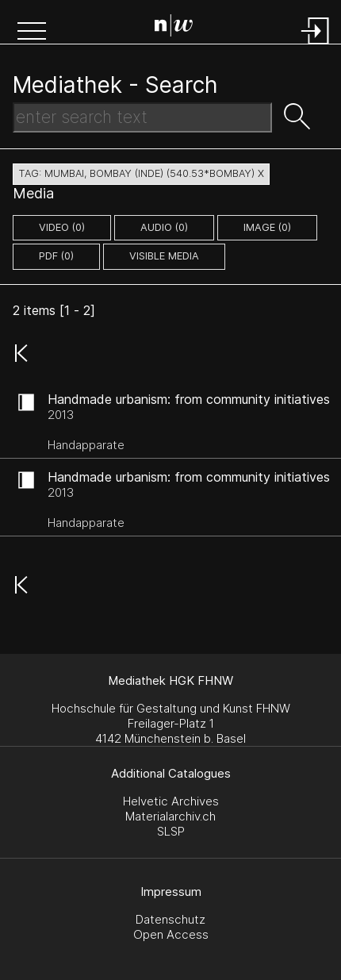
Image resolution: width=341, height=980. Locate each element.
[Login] (316, 46)
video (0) (62, 227)
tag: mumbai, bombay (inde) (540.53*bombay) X (141, 173)
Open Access (171, 934)
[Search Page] (174, 28)
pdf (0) (56, 256)
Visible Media (164, 256)
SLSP (171, 831)
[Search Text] (142, 117)
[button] (32, 33)
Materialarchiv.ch (170, 816)
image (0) (267, 227)
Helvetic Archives (171, 801)
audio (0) (164, 227)
